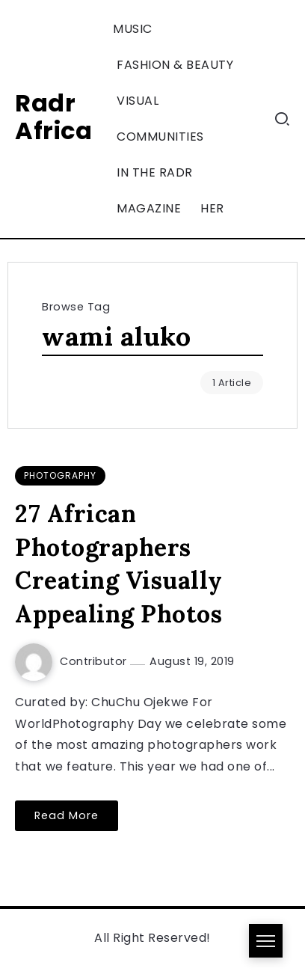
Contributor (95, 661)
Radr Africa (53, 117)
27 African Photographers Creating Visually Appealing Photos (119, 564)
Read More (67, 815)
